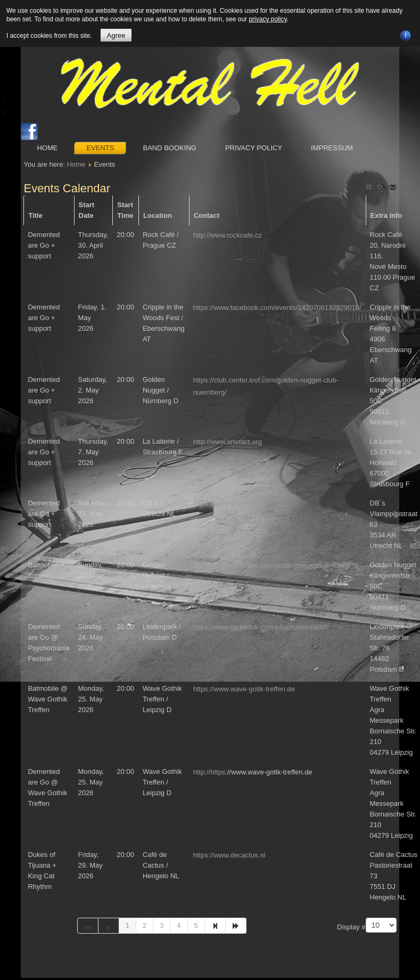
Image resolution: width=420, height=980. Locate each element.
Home (47, 148)
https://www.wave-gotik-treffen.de (244, 689)
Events (100, 148)
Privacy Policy (254, 148)
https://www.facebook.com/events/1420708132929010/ (277, 308)
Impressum (332, 148)
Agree (116, 35)
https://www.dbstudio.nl (229, 504)
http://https (209, 772)
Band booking (169, 148)
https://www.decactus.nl (229, 855)
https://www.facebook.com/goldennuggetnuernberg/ (272, 565)
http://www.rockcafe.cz (228, 235)
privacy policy (267, 19)
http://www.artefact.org (228, 442)
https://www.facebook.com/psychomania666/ (262, 627)
